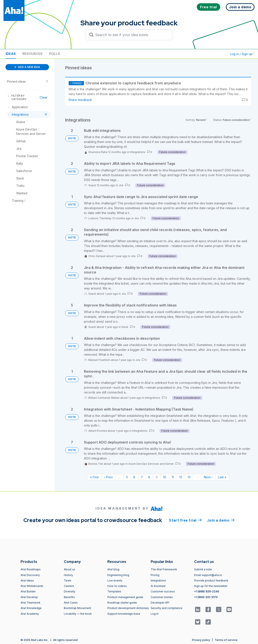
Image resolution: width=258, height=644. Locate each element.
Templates (114, 591)
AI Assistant (158, 586)
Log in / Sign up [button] (242, 54)
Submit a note (203, 569)
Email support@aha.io (208, 575)
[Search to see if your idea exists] (131, 35)
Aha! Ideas (27, 580)
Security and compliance (166, 608)
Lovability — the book (78, 614)
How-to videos (117, 586)
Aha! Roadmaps (31, 569)
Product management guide (125, 597)
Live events (115, 580)
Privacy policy (201, 640)
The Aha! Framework (164, 569)
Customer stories (162, 597)
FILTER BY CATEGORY (17, 97)
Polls (54, 54)
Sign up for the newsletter (211, 586)
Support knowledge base (124, 614)
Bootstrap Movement (78, 608)
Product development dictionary (128, 608)
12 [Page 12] (181, 477)
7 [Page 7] (142, 477)
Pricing (155, 575)
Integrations (138, 152)
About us (70, 569)
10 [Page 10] (165, 477)
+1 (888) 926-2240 (207, 591)
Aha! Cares (71, 603)
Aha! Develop (29, 597)
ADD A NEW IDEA (27, 67)
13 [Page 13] (189, 477)
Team (68, 580)
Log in (155, 614)
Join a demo (221, 520)
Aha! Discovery (30, 575)
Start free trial (185, 520)
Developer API (160, 603)
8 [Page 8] (149, 477)
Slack (125, 327)
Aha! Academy (30, 614)
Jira (121, 185)
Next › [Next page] (208, 477)
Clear (44, 97)
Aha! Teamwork (31, 603)
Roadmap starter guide (122, 603)
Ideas (11, 54)
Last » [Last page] (222, 477)
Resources (32, 54)
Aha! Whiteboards (32, 586)
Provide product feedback (211, 580)
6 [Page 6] (134, 477)
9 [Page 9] (157, 477)
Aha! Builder (28, 591)
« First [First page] (94, 477)
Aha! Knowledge (31, 608)
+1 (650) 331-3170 (206, 597)
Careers (69, 586)
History (68, 575)
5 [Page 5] (127, 477)
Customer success (163, 591)
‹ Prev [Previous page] (108, 477)
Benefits (69, 597)
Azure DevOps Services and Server (151, 464)
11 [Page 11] (173, 477)
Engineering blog (118, 575)
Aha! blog (113, 569)
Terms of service (226, 640)
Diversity (70, 591)
